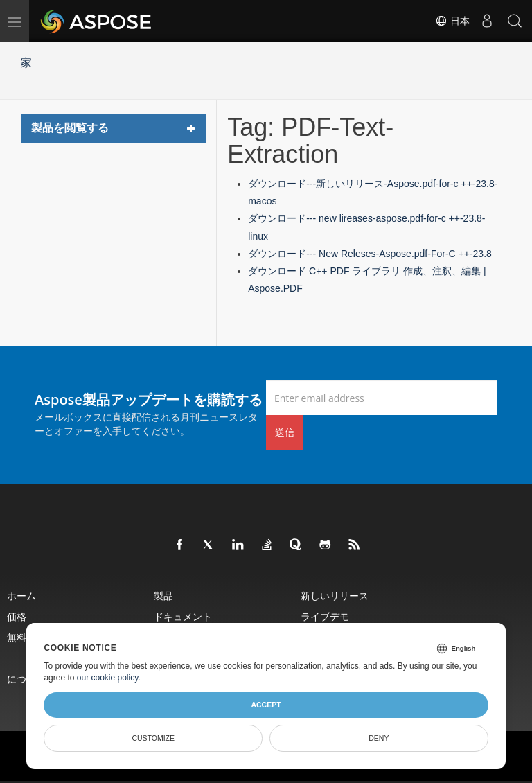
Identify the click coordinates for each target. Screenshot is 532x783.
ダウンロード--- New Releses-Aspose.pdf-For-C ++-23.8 (370, 254)
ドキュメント (183, 616)
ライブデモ (325, 616)
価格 (17, 616)
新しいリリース (335, 596)
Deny (379, 738)
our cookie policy (108, 678)
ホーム (21, 596)
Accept (266, 705)
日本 (452, 21)
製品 (163, 596)
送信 (285, 432)
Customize (153, 738)
